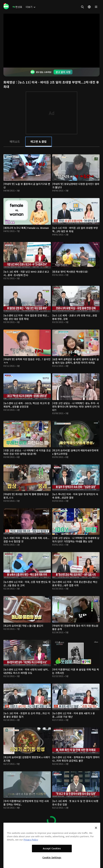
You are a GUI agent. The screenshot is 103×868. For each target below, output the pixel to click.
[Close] (96, 828)
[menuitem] (17, 7)
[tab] (15, 141)
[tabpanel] (51, 488)
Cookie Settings (52, 857)
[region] (52, 845)
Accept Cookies (52, 848)
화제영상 (10, 82)
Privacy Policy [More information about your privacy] (31, 840)
